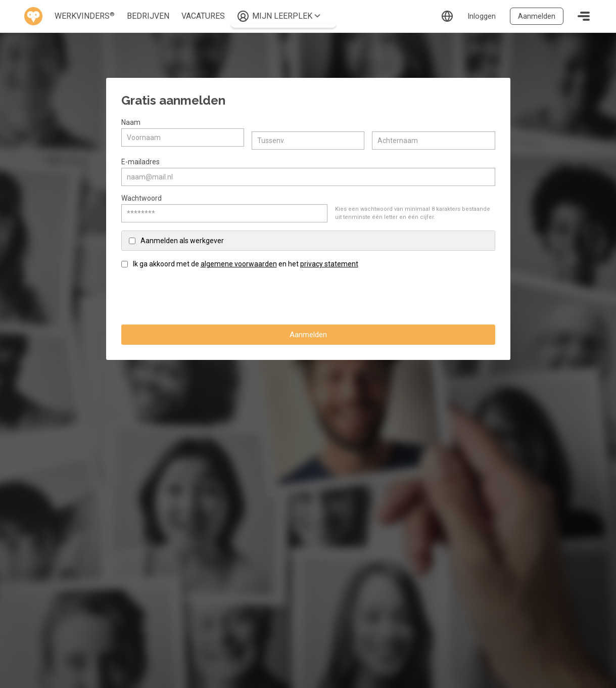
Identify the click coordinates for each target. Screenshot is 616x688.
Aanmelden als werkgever (182, 238)
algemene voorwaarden (239, 261)
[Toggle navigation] (584, 16)
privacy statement (329, 261)
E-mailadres (140, 159)
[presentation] (198, 294)
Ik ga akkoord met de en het (246, 261)
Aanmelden (536, 16)
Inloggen (479, 16)
